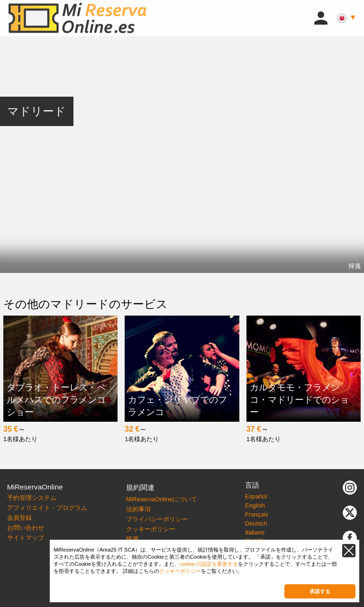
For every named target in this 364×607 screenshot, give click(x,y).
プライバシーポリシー (157, 519)
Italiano (255, 532)
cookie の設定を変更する (209, 564)
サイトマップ (26, 538)
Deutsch (256, 523)
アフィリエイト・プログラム (47, 508)
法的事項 (138, 509)
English (255, 505)
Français (257, 514)
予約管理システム (32, 498)
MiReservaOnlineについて (162, 499)
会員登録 (19, 518)
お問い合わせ (26, 528)
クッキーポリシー (151, 529)
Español (256, 496)
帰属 (355, 266)
